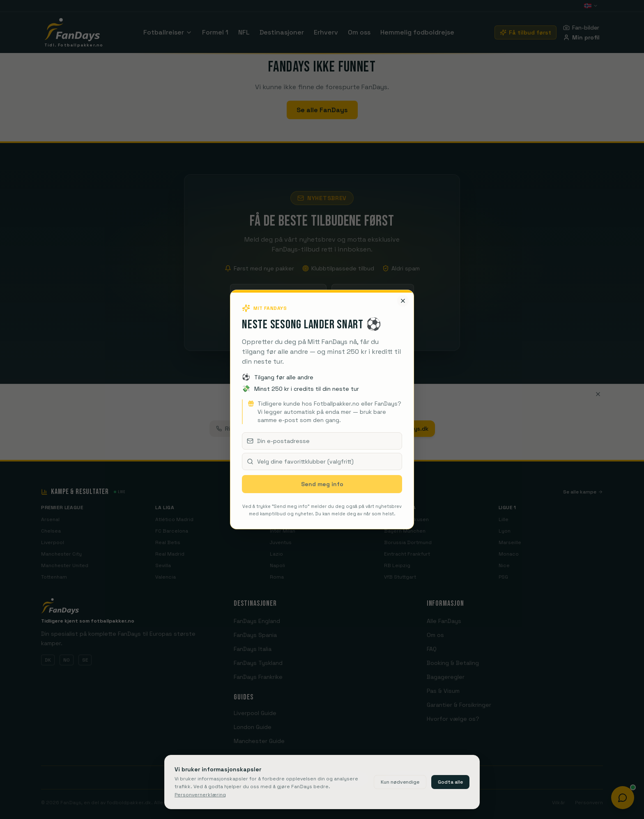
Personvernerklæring (200, 795)
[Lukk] (403, 301)
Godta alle (450, 782)
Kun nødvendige (400, 782)
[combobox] (322, 461)
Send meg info (322, 484)
